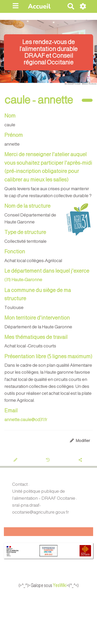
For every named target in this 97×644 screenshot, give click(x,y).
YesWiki (65, 585)
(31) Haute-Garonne (23, 280)
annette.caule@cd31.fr (26, 420)
